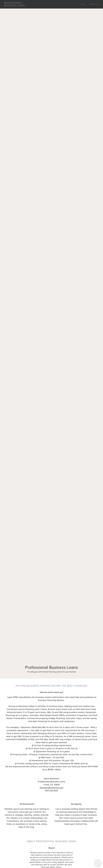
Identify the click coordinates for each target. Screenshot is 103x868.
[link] (17, 6)
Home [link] (83, 4)
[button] (98, 863)
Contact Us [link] (94, 4)
